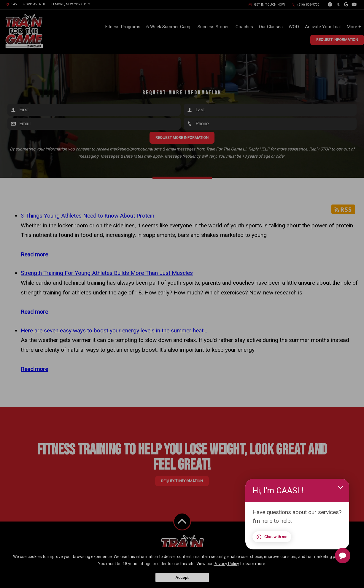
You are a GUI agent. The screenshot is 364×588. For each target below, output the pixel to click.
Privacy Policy (226, 564)
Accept (182, 577)
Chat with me (272, 537)
